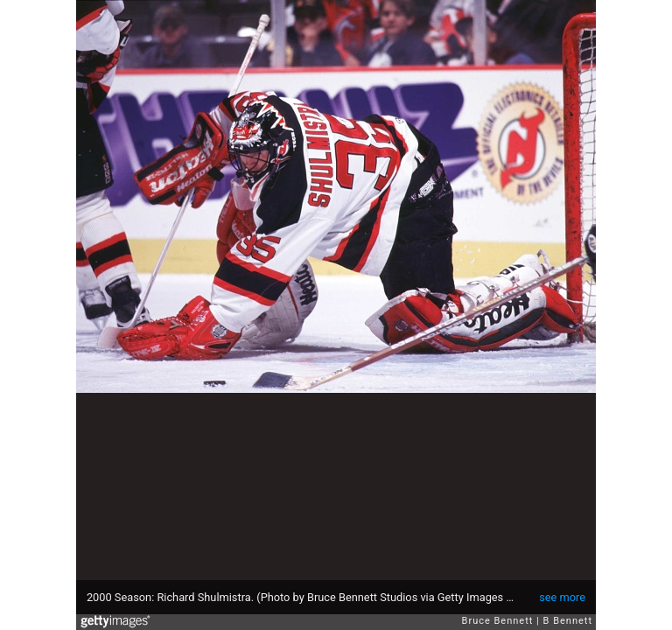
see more (562, 597)
